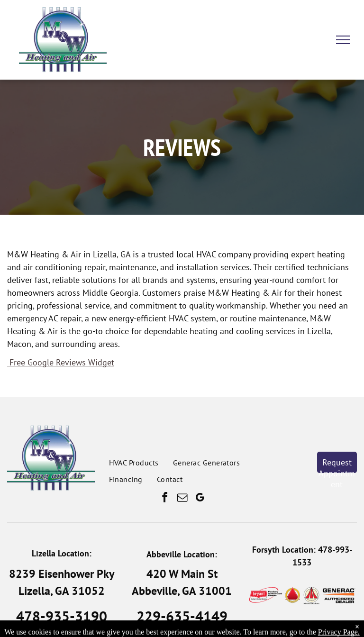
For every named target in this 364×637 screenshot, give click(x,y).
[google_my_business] (200, 499)
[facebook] (164, 499)
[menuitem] (134, 463)
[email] (182, 499)
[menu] (343, 40)
